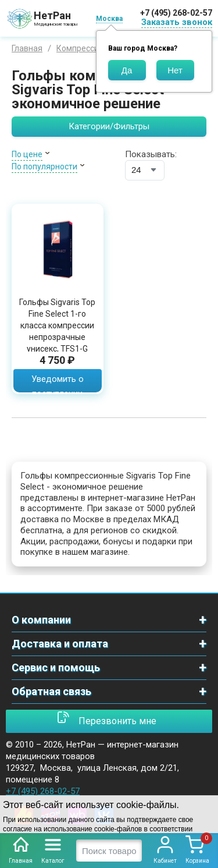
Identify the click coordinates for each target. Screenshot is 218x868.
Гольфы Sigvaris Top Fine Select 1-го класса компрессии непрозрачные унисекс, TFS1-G (57, 325)
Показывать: (151, 154)
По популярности (44, 166)
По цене (27, 154)
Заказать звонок (177, 22)
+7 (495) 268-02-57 (176, 13)
